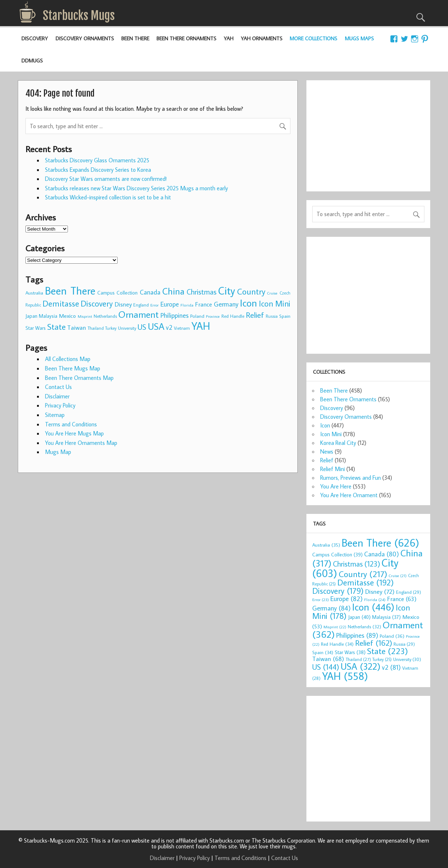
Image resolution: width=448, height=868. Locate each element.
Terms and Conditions (71, 424)
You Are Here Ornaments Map (81, 443)
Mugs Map (58, 452)
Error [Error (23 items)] (154, 305)
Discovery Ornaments (85, 38)
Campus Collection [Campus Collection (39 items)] (117, 293)
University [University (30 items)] (127, 328)
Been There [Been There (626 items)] (70, 291)
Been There (135, 38)
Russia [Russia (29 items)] (272, 316)
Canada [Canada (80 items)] (150, 292)
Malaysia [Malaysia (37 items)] (48, 316)
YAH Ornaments (262, 38)
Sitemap (55, 415)
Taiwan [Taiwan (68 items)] (77, 327)
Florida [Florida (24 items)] (187, 305)
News (327, 451)
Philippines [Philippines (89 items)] (175, 315)
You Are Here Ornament (349, 495)
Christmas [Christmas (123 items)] (201, 292)
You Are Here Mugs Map (74, 433)
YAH (229, 38)
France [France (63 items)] (203, 304)
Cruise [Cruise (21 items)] (272, 293)
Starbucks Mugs (79, 16)
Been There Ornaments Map (79, 378)
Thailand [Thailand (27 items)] (96, 328)
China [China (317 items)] (173, 291)
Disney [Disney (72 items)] (123, 304)
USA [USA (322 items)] (156, 326)
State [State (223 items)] (56, 326)
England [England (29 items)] (141, 305)
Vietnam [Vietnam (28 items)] (182, 328)
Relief (327, 460)
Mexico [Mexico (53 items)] (67, 316)
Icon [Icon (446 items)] (249, 303)
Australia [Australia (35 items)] (34, 293)
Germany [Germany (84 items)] (226, 304)
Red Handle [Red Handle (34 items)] (233, 316)
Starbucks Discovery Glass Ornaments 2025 (97, 160)
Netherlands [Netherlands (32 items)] (105, 316)
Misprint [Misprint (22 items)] (85, 316)
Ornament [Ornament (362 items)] (139, 314)
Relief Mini (333, 469)
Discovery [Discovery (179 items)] (97, 303)
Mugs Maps (359, 38)
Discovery (35, 38)
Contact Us (58, 387)
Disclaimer (57, 396)
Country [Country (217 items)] (251, 291)
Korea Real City (338, 443)
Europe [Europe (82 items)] (170, 304)
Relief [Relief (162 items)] (255, 315)
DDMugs (32, 60)
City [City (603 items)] (227, 291)
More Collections (313, 38)
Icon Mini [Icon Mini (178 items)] (275, 303)
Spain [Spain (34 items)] (285, 316)
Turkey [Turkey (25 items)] (111, 328)
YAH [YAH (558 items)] (201, 326)
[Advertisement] (368, 131)
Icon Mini (331, 434)
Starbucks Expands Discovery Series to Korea (98, 170)
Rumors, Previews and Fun (351, 478)
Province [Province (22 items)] (213, 316)
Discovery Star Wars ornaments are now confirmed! (106, 179)
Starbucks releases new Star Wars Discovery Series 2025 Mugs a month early (137, 188)
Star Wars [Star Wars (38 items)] (36, 328)
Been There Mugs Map (73, 368)
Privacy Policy (60, 405)
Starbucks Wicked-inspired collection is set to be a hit (108, 197)
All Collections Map (68, 359)
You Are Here (336, 486)
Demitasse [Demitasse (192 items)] (61, 303)
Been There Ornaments (186, 38)
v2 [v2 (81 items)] (169, 327)
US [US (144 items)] (142, 327)
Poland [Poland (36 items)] (197, 316)
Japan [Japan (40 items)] (31, 316)
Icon (325, 425)
